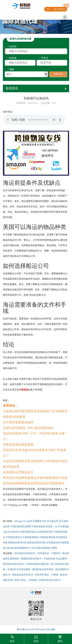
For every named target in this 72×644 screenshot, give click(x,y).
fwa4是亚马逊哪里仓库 (35, 521)
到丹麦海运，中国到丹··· (50, 553)
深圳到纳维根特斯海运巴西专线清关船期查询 (34, 483)
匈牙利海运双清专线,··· (14, 564)
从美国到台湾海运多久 (18, 472)
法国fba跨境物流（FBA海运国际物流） (29, 428)
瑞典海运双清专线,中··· (24, 575)
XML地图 (51, 629)
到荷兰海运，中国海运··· (27, 580)
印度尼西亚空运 (45, 532)
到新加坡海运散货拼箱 (18, 444)
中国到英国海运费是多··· (38, 564)
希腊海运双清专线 (17, 543)
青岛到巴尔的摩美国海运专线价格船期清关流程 (35, 478)
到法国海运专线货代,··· (26, 553)
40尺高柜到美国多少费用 (44, 548)
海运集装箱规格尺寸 (21, 548)
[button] (36, 31)
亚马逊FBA (14, 532)
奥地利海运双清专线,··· (44, 569)
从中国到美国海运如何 (18, 422)
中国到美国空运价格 (42, 526)
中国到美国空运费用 (21, 526)
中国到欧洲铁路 (31, 537)
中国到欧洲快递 (47, 537)
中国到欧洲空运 (14, 537)
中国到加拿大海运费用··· (56, 559)
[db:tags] (19, 521)
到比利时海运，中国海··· (48, 575)
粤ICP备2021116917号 (28, 629)
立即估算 (58, 76)
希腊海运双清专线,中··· (32, 559)
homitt (42, 629)
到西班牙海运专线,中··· (51, 580)
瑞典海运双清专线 (36, 543)
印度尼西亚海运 (28, 532)
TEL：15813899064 (56, 9)
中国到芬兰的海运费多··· (20, 569)
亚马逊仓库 (53, 521)
